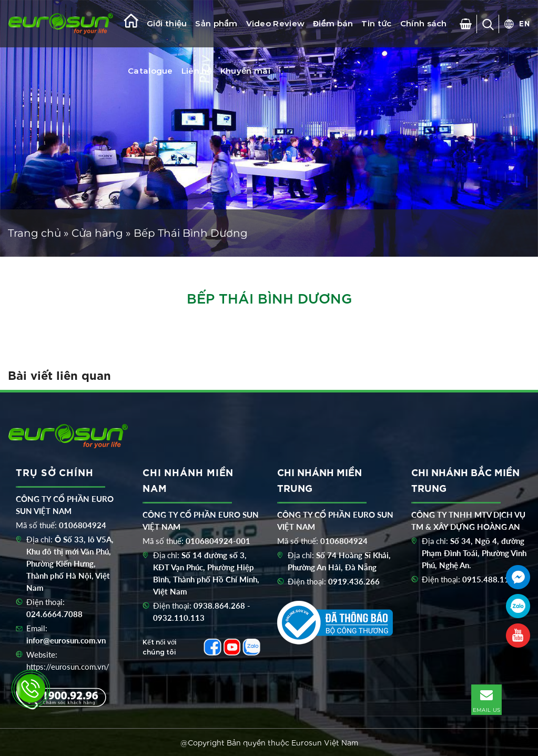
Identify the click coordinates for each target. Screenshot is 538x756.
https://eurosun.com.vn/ (68, 667)
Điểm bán (333, 23)
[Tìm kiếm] (488, 24)
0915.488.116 (488, 579)
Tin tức (376, 23)
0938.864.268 (219, 606)
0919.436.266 (354, 581)
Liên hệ (197, 71)
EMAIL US (486, 699)
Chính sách (424, 23)
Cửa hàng (97, 233)
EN (525, 23)
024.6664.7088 (54, 614)
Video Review (276, 23)
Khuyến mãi (245, 71)
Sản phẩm (216, 23)
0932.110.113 (179, 618)
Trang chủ (34, 233)
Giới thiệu (167, 23)
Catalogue (150, 71)
